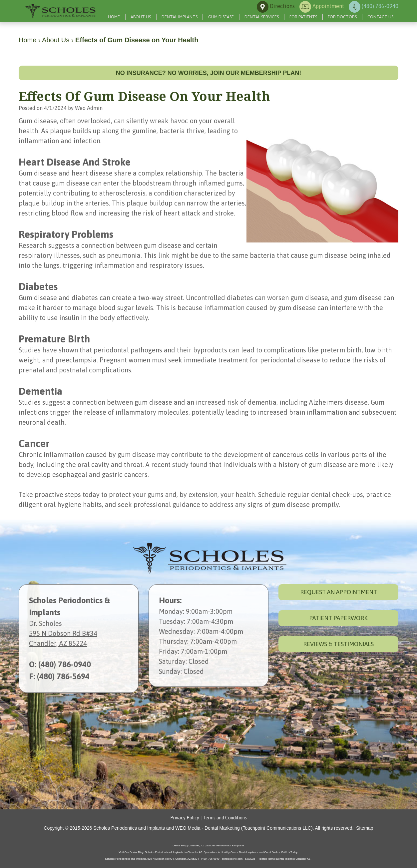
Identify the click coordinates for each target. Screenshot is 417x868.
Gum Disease (221, 17)
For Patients (303, 17)
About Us (141, 17)
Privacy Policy (185, 818)
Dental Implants (180, 17)
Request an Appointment (339, 592)
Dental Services (262, 17)
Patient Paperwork (338, 618)
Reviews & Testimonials (338, 644)
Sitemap (365, 828)
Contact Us (380, 17)
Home (114, 17)
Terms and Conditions (225, 818)
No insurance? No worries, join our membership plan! (209, 73)
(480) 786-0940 (65, 664)
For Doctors (342, 17)
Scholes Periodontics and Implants (129, 828)
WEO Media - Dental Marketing (208, 828)
